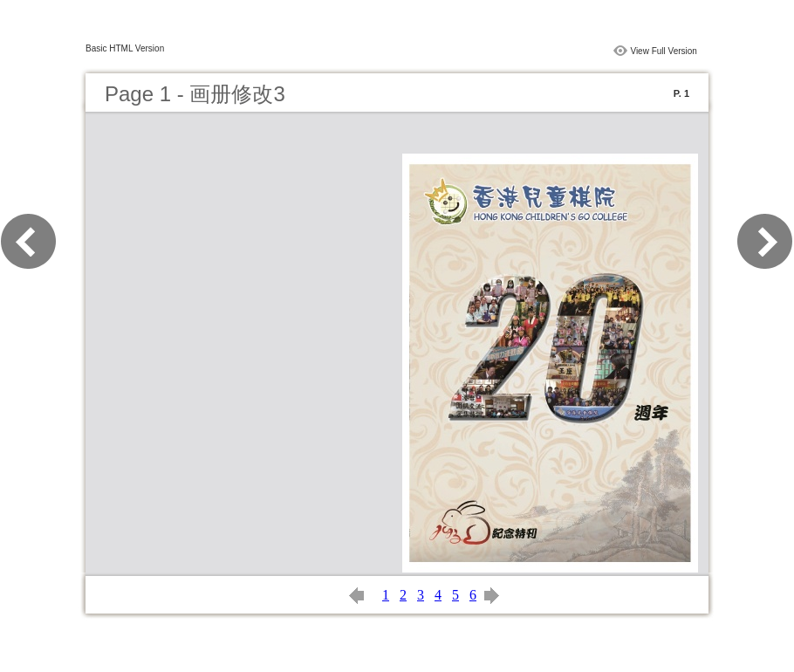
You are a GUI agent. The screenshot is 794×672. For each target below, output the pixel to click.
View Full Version (664, 51)
